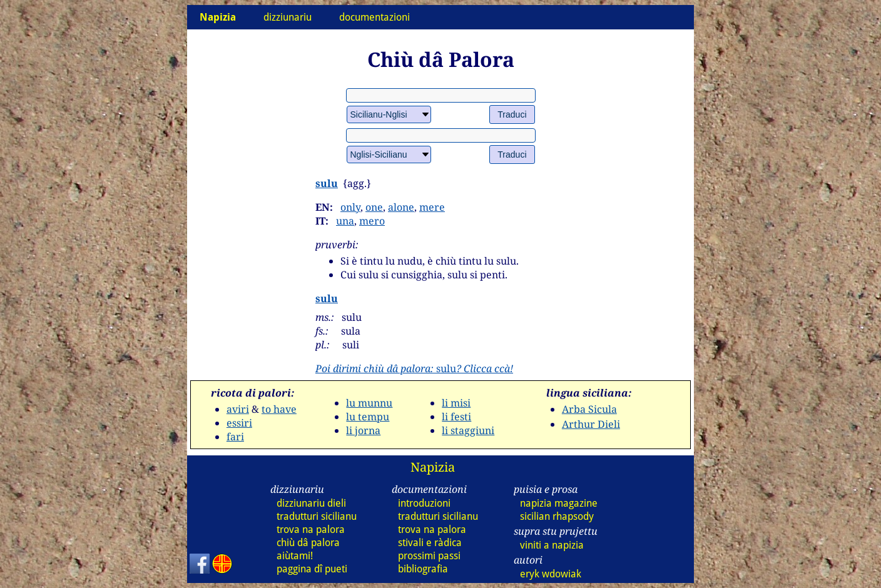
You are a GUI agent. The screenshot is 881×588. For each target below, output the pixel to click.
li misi (456, 403)
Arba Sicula (589, 409)
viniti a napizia (552, 545)
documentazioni (374, 17)
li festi (456, 417)
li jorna (363, 430)
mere (432, 207)
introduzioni (424, 503)
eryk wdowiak (551, 574)
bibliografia (423, 569)
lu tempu (368, 417)
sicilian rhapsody (557, 516)
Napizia (433, 467)
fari (235, 437)
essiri (239, 423)
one (374, 207)
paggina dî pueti (312, 569)
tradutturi (317, 516)
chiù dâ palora (308, 543)
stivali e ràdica (430, 543)
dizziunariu (288, 17)
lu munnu (369, 403)
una (345, 221)
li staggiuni (468, 430)
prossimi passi (429, 556)
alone (401, 207)
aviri (238, 409)
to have (279, 409)
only (350, 207)
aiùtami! (295, 556)
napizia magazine (559, 503)
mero (372, 221)
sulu (327, 183)
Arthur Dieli (591, 424)
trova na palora (311, 530)
